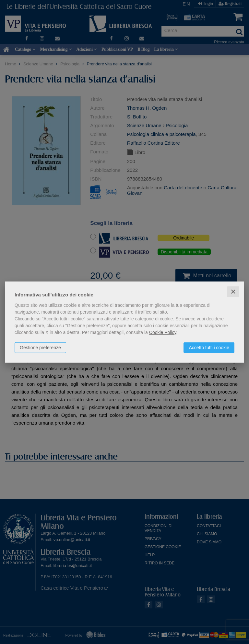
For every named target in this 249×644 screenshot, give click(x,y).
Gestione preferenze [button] (40, 347)
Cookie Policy (163, 332)
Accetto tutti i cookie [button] (209, 347)
